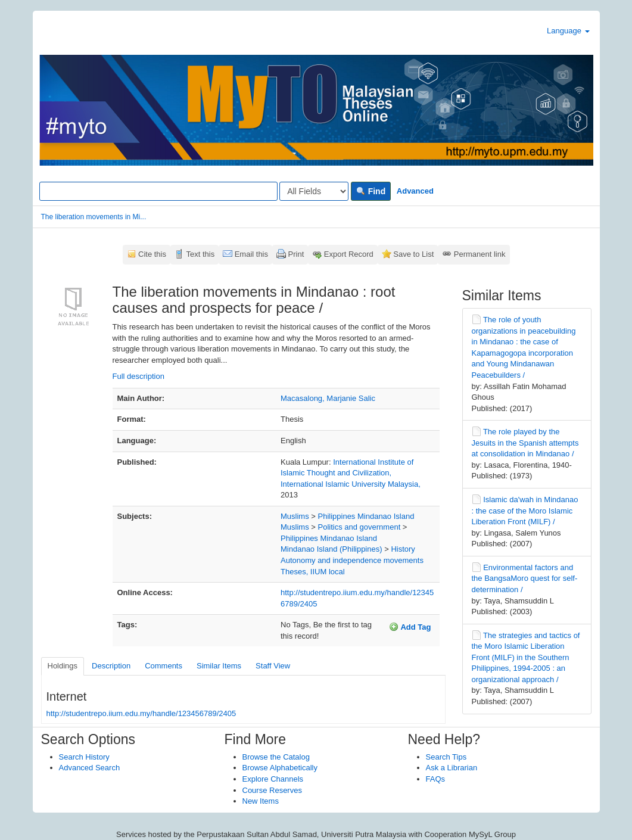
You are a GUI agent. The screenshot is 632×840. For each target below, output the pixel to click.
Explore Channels (273, 779)
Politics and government (359, 527)
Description (111, 666)
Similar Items (219, 666)
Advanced (415, 191)
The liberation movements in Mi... (94, 217)
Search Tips (446, 757)
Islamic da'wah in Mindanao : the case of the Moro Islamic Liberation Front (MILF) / (525, 511)
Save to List (413, 254)
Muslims (295, 516)
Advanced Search (90, 768)
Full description (138, 376)
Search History (84, 757)
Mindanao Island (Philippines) (331, 549)
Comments (164, 666)
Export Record (349, 254)
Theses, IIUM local (313, 572)
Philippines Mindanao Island (366, 516)
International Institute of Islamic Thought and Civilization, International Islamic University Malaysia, (351, 473)
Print (296, 254)
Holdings (63, 666)
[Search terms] (158, 191)
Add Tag (410, 627)
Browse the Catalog (276, 757)
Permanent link (480, 254)
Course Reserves (272, 790)
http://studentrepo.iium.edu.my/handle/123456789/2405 (141, 713)
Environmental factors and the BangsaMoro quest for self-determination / (525, 578)
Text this (200, 254)
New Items (261, 801)
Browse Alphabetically (280, 768)
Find (371, 191)
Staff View (273, 666)
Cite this (152, 254)
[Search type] (314, 191)
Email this (251, 254)
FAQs (436, 779)
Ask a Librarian (452, 768)
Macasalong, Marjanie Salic (328, 398)
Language (568, 31)
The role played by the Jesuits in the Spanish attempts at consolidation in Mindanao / (525, 443)
